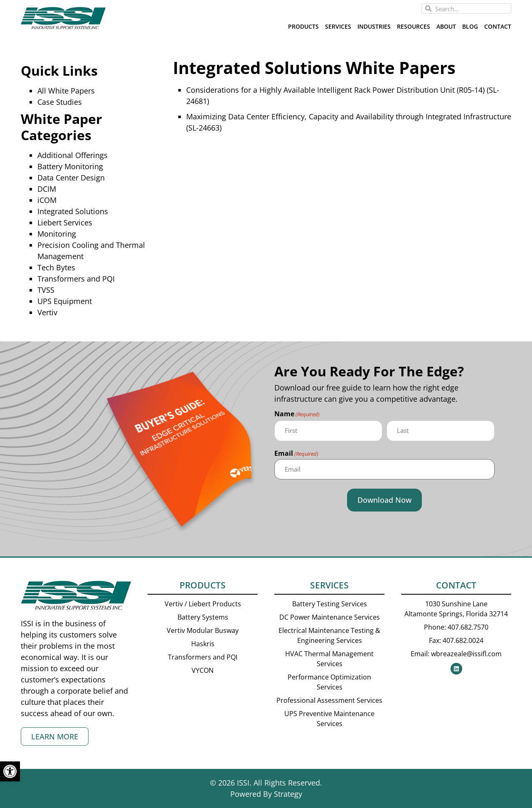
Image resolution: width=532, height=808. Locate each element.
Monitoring (57, 234)
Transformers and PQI (76, 279)
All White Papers (66, 91)
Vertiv (47, 312)
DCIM (47, 189)
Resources (414, 26)
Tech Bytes (56, 267)
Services (338, 26)
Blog (470, 26)
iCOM (47, 200)
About (446, 26)
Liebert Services (65, 222)
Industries (374, 26)
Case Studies (60, 102)
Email (296, 453)
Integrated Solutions (73, 211)
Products (303, 26)
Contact (498, 26)
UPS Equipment (65, 301)
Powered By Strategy (266, 794)
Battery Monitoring (70, 166)
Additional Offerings (73, 155)
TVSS (46, 290)
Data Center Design (71, 178)
